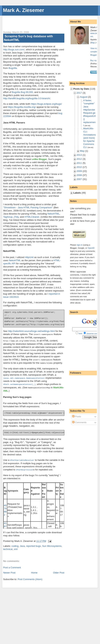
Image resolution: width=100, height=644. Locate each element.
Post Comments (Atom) (30, 577)
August (84, 97)
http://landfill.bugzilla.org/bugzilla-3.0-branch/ (27, 98)
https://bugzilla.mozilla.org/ (22, 107)
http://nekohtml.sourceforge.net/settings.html (31, 331)
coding (15, 544)
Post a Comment (12, 565)
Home (34, 571)
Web (80, 333)
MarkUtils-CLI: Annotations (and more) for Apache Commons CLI (89, 138)
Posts (77, 417)
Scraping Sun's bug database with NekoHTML (28, 38)
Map (93, 43)
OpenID (91, 248)
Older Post (59, 571)
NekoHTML (54, 214)
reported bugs (33, 544)
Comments (79, 422)
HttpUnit (29, 257)
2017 (79, 93)
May (82, 151)
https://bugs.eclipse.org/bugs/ (46, 104)
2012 (79, 159)
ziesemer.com (92, 333)
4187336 (5, 526)
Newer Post (9, 571)
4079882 (5, 508)
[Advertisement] (46, 21)
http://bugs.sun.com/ (14, 50)
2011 (79, 163)
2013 (79, 155)
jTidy (16, 217)
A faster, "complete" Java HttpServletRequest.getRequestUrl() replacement (89, 113)
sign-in (80, 245)
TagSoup (8, 217)
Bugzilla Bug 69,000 (22, 92)
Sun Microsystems (52, 544)
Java (22, 544)
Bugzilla (13, 68)
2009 (79, 171)
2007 (79, 179)
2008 (79, 175)
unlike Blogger (39, 159)
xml (16, 547)
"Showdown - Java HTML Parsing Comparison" (28, 207)
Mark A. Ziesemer (23, 10)
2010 (79, 167)
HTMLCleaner (32, 217)
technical (8, 547)
